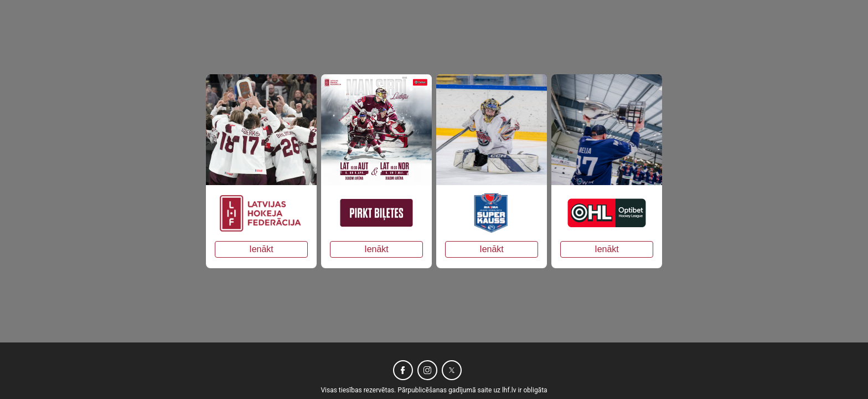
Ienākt (261, 249)
